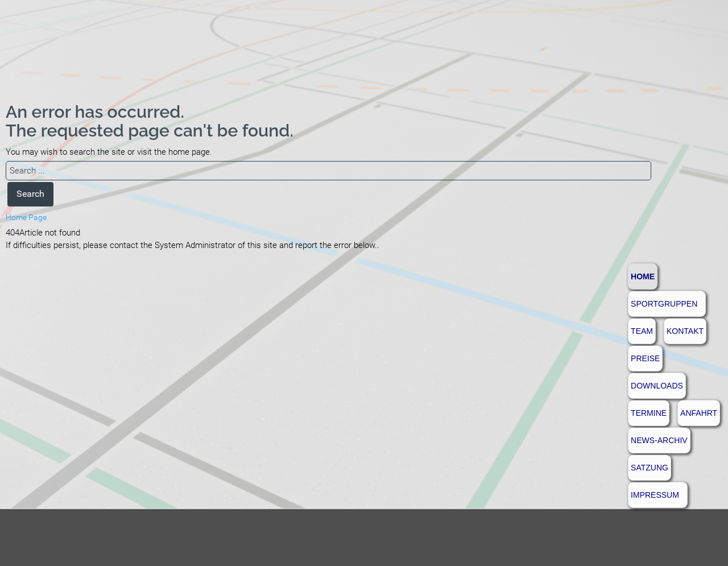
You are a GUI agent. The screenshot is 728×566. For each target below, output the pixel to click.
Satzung (650, 468)
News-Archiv (659, 440)
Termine (649, 413)
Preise (645, 358)
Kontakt (685, 331)
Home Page (26, 217)
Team (642, 331)
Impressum (655, 495)
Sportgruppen (664, 304)
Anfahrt (699, 413)
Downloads (657, 386)
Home (643, 276)
